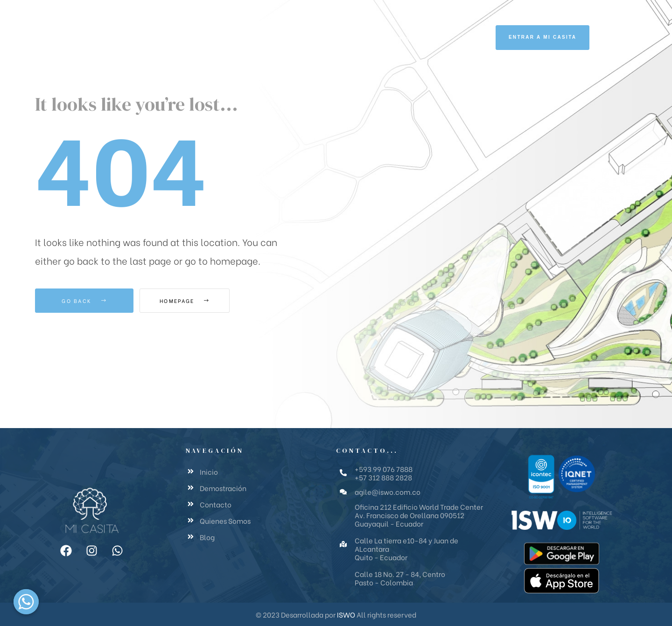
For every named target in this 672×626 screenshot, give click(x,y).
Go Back (84, 301)
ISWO (346, 614)
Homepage (191, 301)
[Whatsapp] (26, 602)
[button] (542, 38)
